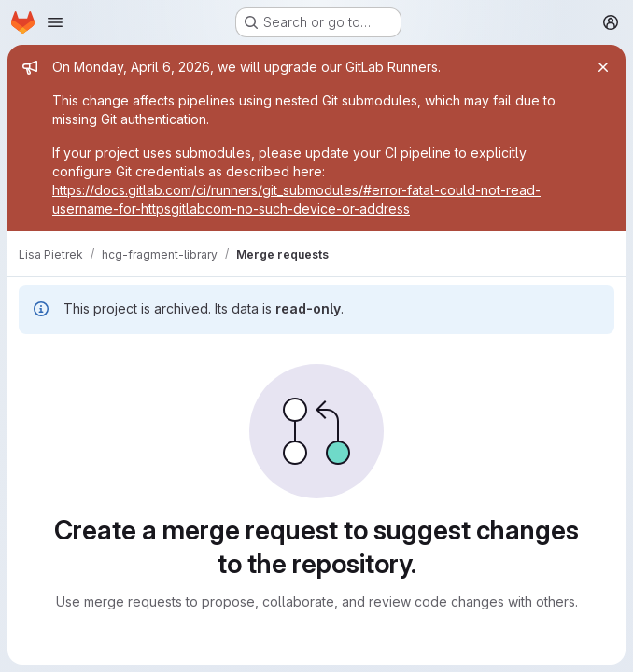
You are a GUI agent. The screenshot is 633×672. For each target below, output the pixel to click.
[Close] (603, 67)
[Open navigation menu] (55, 22)
